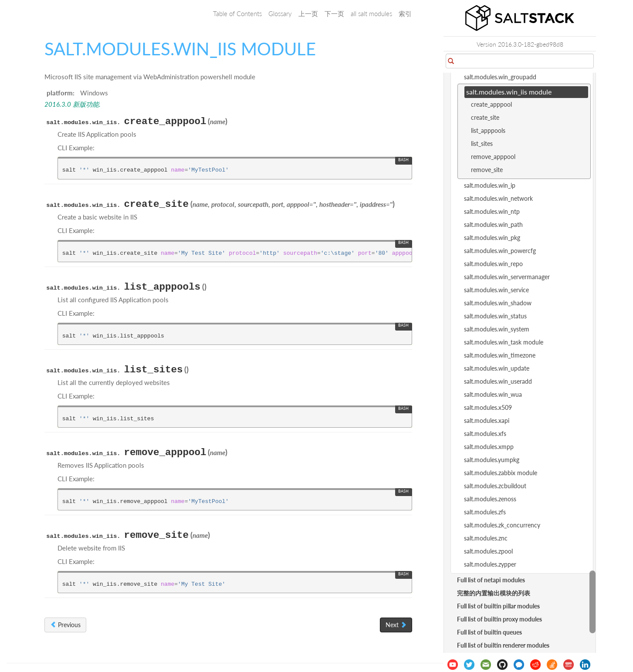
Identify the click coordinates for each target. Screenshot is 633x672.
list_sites (482, 144)
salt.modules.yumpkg (492, 460)
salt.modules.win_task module (504, 342)
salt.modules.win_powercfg (500, 251)
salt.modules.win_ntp (492, 211)
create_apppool (491, 104)
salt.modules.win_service (496, 290)
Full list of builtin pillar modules (498, 606)
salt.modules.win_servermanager (507, 277)
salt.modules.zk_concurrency (502, 525)
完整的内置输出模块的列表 (494, 593)
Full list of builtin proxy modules (499, 619)
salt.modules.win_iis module (509, 92)
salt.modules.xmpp (489, 447)
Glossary (280, 14)
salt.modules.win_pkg (492, 238)
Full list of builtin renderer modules (503, 645)
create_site (485, 117)
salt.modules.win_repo (493, 264)
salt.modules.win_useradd (498, 381)
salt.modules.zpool (488, 551)
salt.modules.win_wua (493, 394)
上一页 (308, 14)
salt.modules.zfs (485, 512)
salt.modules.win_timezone (500, 355)
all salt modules (371, 14)
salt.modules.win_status (495, 316)
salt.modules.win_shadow (498, 303)
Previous (65, 625)
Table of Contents (237, 14)
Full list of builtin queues (489, 632)
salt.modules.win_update (497, 368)
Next (396, 625)
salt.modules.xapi (487, 420)
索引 (405, 14)
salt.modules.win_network (498, 198)
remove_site (487, 170)
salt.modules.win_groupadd (500, 77)
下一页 (334, 14)
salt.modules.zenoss (490, 499)
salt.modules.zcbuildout (495, 486)
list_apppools (488, 130)
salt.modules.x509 (488, 407)
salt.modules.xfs (485, 434)
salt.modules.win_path (493, 225)
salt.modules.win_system (497, 329)
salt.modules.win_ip (490, 185)
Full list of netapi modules (491, 580)
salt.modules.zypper (490, 564)
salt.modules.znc (486, 538)
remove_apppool (493, 157)
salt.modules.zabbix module (501, 473)
